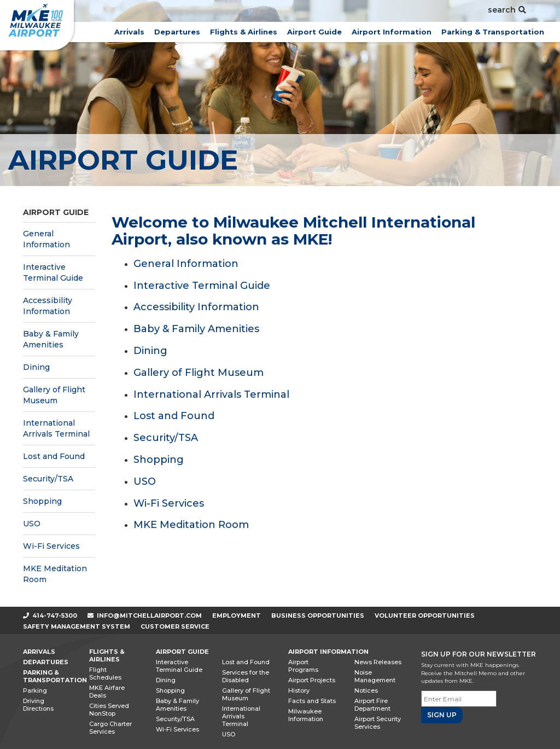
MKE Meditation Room (55, 574)
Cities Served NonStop (109, 710)
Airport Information (392, 32)
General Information (46, 239)
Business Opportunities (318, 616)
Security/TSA (48, 479)
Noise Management (375, 676)
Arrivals (129, 32)
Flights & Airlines (244, 32)
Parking (35, 690)
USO (32, 524)
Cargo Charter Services (110, 728)
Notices (366, 690)
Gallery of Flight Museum (54, 395)
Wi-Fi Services (51, 546)
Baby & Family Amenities (51, 339)
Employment (237, 616)
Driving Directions (38, 705)
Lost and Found (54, 456)
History (299, 690)
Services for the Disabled (246, 676)
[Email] (459, 699)
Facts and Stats (312, 701)
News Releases (378, 662)
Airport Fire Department (372, 705)
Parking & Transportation (493, 32)
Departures (177, 32)
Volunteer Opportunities (425, 616)
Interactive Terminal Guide (53, 272)
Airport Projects (312, 680)
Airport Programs (303, 666)
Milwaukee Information (306, 715)
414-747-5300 (50, 616)
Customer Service (175, 626)
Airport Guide (314, 32)
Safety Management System (77, 626)
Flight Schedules (105, 673)
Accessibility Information (48, 306)
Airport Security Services (378, 723)
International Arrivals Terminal (56, 428)
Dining (36, 367)
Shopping (42, 501)
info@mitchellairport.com (149, 616)
